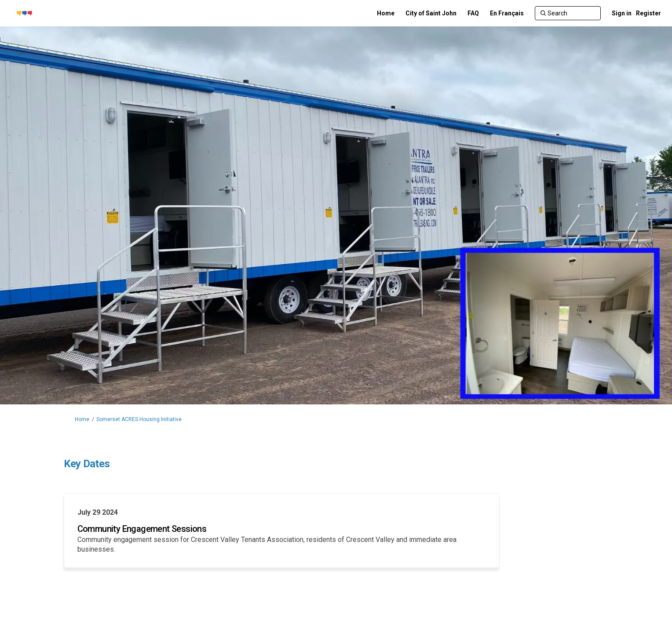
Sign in (622, 13)
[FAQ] (473, 13)
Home (82, 419)
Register (648, 13)
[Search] (568, 13)
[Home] (386, 13)
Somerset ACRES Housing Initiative (139, 419)
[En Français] (507, 13)
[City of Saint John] (431, 13)
